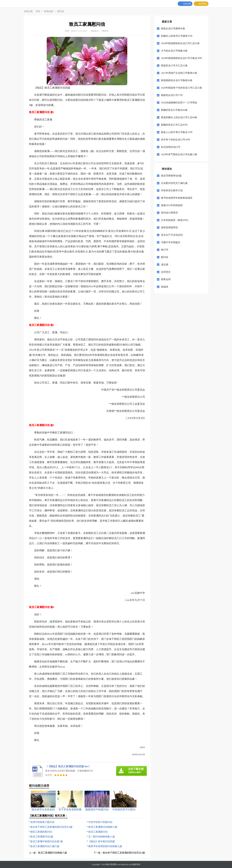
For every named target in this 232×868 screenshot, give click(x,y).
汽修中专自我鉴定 (171, 242)
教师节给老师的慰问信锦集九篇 (105, 846)
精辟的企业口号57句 (172, 95)
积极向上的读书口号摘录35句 (177, 36)
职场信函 (49, 11)
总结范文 (166, 272)
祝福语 (165, 287)
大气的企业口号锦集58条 (174, 51)
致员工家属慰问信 (98, 832)
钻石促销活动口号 (171, 147)
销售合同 (166, 279)
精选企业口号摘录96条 (173, 28)
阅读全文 (95, 31)
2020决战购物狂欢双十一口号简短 (179, 103)
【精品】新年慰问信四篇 (102, 841)
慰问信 (61, 11)
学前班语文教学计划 (172, 190)
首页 (38, 11)
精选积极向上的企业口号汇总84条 (179, 117)
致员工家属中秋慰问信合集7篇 (47, 841)
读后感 (165, 265)
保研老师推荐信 (169, 228)
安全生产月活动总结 (172, 235)
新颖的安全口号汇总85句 (174, 125)
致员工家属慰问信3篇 (42, 837)
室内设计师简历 (169, 213)
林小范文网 (111, 864)
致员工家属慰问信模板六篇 (103, 827)
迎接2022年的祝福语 (172, 205)
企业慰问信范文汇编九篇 (174, 183)
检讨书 (165, 250)
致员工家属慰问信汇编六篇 (45, 846)
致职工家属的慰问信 (41, 832)
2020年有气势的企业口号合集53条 (179, 154)
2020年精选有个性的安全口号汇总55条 (181, 88)
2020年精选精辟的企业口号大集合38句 (181, 58)
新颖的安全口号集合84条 (174, 110)
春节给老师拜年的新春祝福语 (177, 198)
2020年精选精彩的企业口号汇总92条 (180, 43)
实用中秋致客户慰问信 (42, 822)
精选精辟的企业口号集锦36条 (177, 80)
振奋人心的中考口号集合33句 (177, 132)
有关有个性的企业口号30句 (175, 140)
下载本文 (105, 31)
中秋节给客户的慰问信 (100, 822)
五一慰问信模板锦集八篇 (102, 837)
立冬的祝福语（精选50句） (175, 220)
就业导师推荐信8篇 (171, 176)
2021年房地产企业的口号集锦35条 (179, 73)
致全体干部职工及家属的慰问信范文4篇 (51, 827)
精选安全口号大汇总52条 (174, 66)
